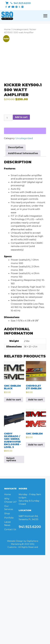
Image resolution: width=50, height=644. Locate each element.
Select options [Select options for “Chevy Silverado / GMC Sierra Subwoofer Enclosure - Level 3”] (11, 459)
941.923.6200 (21, 3)
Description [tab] (16, 147)
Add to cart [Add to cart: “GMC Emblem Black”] (14, 400)
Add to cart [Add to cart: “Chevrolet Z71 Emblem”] (35, 400)
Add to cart (21, 117)
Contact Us (10, 529)
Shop (7, 514)
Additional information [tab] (23, 153)
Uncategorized (20, 29)
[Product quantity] (8, 118)
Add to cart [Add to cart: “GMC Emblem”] (35, 445)
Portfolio (9, 518)
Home (7, 29)
